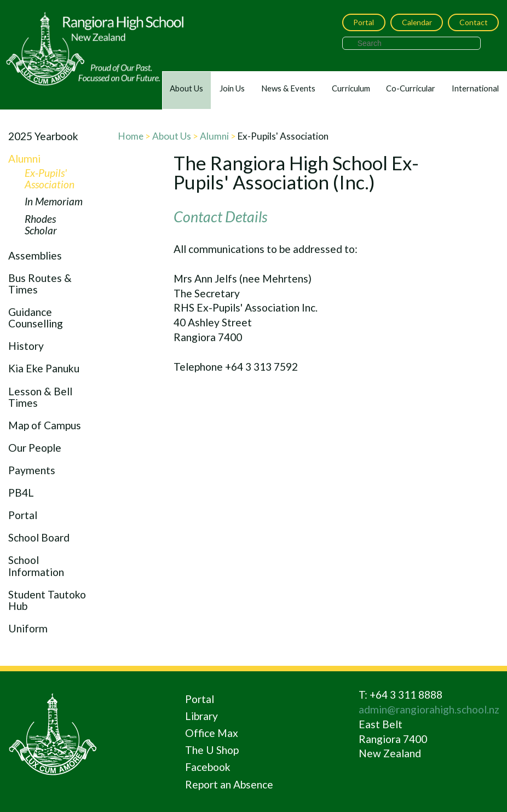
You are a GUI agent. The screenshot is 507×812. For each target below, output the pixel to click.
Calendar (417, 22)
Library (201, 716)
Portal (364, 22)
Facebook (208, 767)
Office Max (212, 733)
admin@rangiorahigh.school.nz (429, 709)
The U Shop (212, 750)
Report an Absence (229, 784)
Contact (474, 22)
